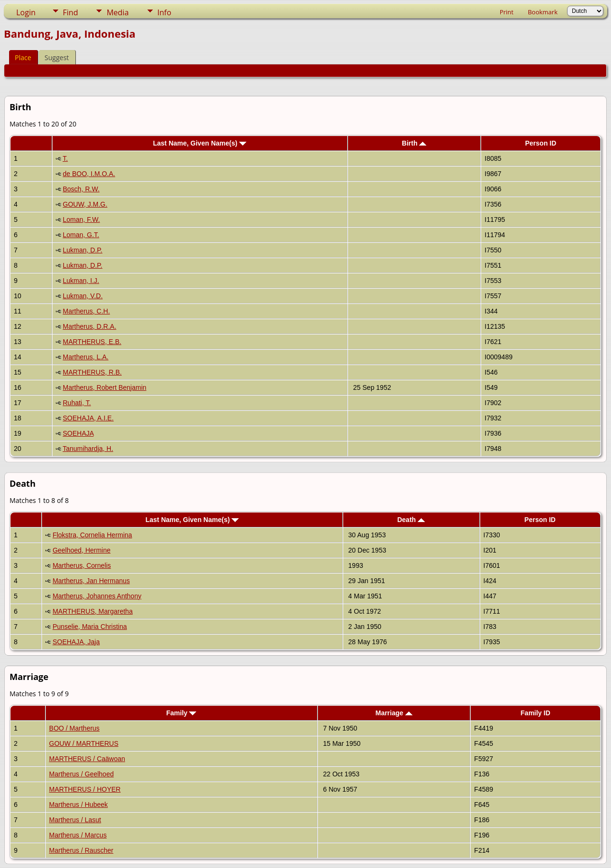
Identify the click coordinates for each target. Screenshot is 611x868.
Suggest (57, 58)
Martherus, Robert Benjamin (105, 387)
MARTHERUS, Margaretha (93, 611)
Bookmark (543, 12)
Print (507, 12)
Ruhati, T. (77, 403)
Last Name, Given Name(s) (200, 143)
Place (23, 58)
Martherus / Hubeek (79, 805)
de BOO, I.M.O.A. (89, 174)
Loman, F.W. (82, 220)
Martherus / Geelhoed (81, 774)
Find (71, 12)
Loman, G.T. (81, 235)
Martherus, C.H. (87, 311)
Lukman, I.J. (81, 281)
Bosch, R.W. (81, 189)
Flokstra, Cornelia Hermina (92, 535)
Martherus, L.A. (86, 357)
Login (26, 12)
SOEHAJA (79, 433)
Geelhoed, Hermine (81, 550)
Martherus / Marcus (78, 835)
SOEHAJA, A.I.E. (89, 418)
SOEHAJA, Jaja (76, 642)
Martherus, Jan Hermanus (91, 581)
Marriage (394, 713)
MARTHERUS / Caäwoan (87, 759)
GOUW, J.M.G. (85, 204)
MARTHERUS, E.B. (92, 342)
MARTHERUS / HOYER (85, 789)
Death (411, 520)
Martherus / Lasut (75, 820)
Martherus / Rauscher (81, 850)
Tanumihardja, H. (88, 449)
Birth (414, 143)
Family (181, 713)
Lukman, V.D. (83, 296)
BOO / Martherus (74, 728)
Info (164, 12)
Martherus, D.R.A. (90, 326)
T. (65, 158)
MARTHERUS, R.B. (92, 372)
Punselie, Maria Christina (90, 627)
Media (117, 12)
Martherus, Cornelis (82, 565)
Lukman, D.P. (83, 250)
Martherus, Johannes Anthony (97, 596)
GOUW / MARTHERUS (84, 743)
